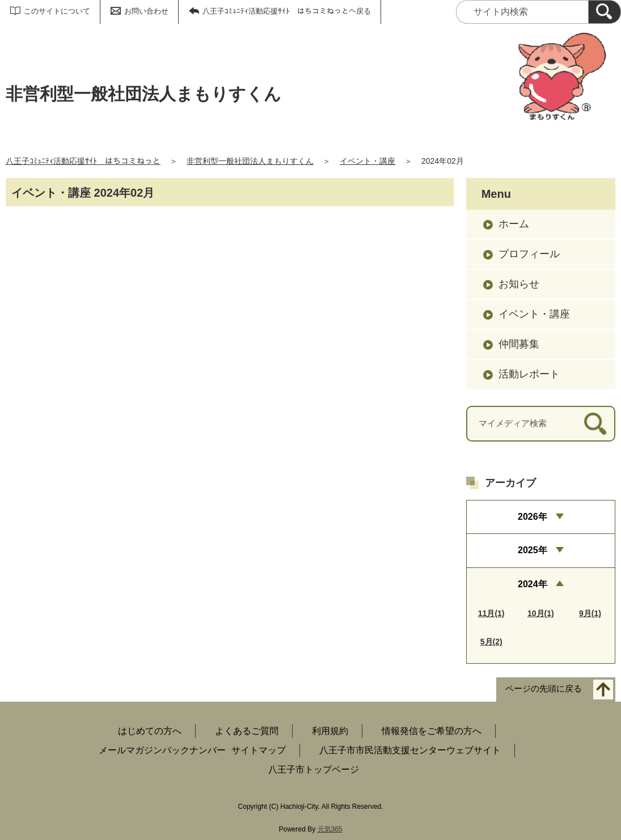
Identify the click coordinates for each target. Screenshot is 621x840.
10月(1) (541, 613)
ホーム (514, 224)
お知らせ (519, 284)
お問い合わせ (146, 11)
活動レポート (529, 374)
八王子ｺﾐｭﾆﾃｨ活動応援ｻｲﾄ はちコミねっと (83, 161)
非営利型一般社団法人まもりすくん (250, 161)
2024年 (533, 584)
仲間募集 (519, 344)
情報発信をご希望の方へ (432, 731)
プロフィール (529, 254)
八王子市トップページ (314, 769)
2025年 (533, 550)
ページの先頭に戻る (544, 688)
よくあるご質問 (247, 731)
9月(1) (590, 613)
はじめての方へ (150, 731)
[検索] (605, 12)
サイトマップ (259, 750)
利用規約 (330, 731)
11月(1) (491, 613)
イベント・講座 (367, 161)
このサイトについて (57, 11)
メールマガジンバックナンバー (162, 750)
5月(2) (491, 642)
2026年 (533, 517)
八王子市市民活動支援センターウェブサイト (410, 750)
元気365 (330, 829)
